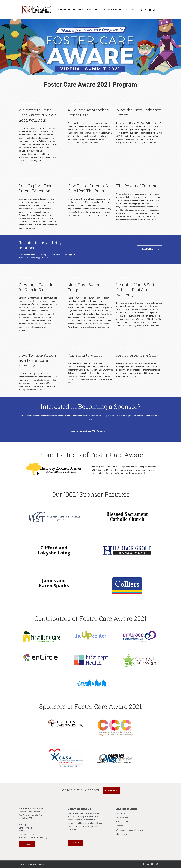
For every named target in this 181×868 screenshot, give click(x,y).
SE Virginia (23, 831)
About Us (121, 813)
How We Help (123, 817)
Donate (120, 826)
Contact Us (121, 834)
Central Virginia (25, 828)
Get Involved (122, 822)
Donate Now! (111, 790)
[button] (150, 249)
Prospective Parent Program (130, 830)
